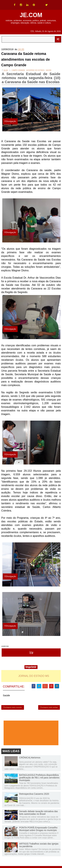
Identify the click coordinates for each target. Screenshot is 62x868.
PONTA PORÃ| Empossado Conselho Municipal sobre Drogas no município (38, 830)
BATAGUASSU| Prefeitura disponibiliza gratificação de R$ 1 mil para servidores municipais (39, 779)
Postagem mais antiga (49, 708)
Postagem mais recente (13, 708)
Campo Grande (18, 71)
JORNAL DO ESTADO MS (34, 676)
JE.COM (31, 15)
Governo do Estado (35, 71)
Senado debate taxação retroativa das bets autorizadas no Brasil (39, 814)
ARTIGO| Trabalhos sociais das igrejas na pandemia (39, 847)
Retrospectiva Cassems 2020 (34, 795)
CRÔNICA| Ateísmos (30, 759)
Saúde (48, 71)
